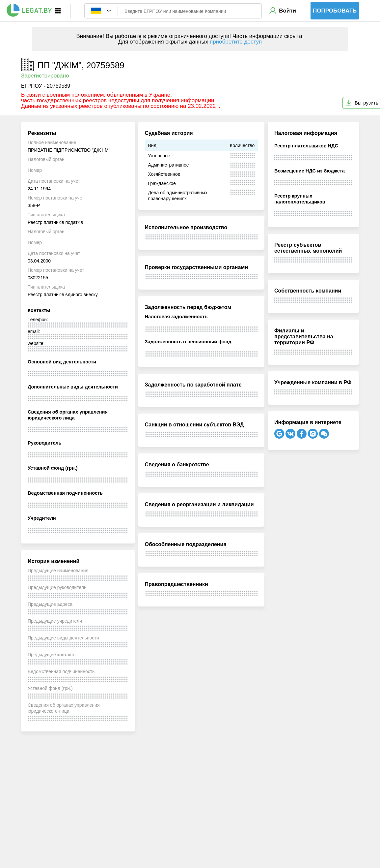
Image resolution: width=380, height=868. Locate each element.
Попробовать (335, 11)
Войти (287, 11)
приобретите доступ (236, 42)
